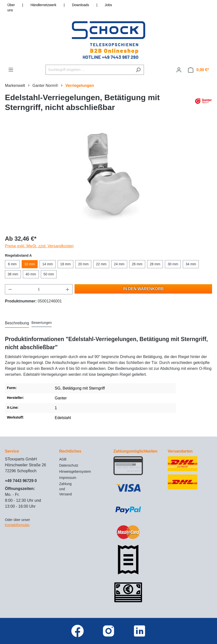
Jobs (108, 5)
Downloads (81, 5)
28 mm (155, 264)
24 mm (119, 264)
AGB (63, 459)
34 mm (191, 264)
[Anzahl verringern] (10, 289)
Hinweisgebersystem (75, 471)
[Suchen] (138, 70)
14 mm (48, 264)
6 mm (12, 264)
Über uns (11, 8)
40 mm (31, 274)
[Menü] (11, 70)
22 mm (101, 264)
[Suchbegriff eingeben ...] (89, 70)
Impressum (68, 478)
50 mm (49, 274)
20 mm (83, 264)
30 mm (173, 264)
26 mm (137, 264)
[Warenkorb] (198, 70)
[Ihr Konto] (179, 70)
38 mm (13, 274)
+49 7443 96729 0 (21, 481)
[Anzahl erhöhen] (68, 289)
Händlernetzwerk (43, 5)
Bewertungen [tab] (42, 323)
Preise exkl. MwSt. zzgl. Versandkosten (39, 246)
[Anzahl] (39, 289)
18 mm (66, 264)
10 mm (30, 264)
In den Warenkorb (143, 289)
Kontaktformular (17, 525)
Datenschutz (69, 465)
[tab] (17, 323)
